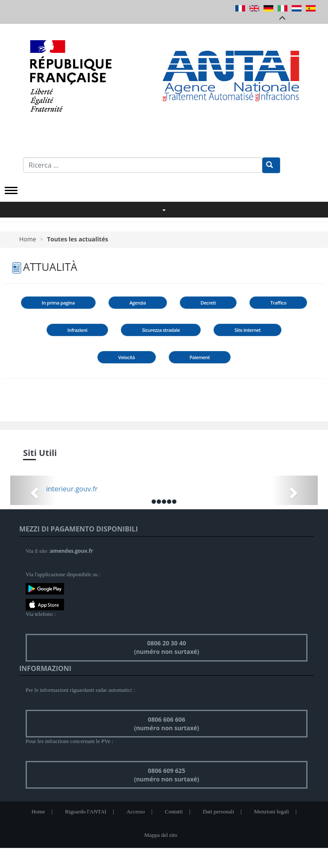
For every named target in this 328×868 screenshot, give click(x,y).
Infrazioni (78, 330)
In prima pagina (58, 303)
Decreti (208, 303)
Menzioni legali (272, 811)
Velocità (127, 357)
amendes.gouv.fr (72, 551)
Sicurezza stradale (161, 330)
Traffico (278, 303)
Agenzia (138, 303)
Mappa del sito (161, 835)
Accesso (136, 811)
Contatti (174, 811)
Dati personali (218, 811)
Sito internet (247, 330)
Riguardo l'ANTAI (86, 811)
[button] (33, 490)
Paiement (200, 357)
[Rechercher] (271, 165)
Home (28, 239)
